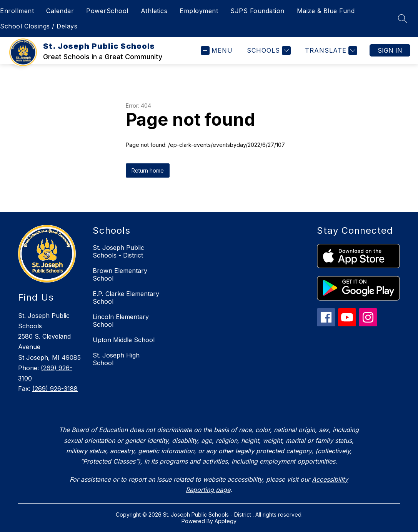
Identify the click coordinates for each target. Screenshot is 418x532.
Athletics (154, 11)
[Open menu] (217, 51)
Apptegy (226, 521)
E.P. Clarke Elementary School (126, 298)
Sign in (390, 50)
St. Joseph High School (116, 359)
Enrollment (17, 11)
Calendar (60, 11)
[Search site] (403, 18)
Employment (199, 11)
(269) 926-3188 (55, 389)
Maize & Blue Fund (326, 11)
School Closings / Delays (39, 26)
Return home (148, 170)
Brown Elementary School (120, 274)
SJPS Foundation (257, 11)
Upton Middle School (124, 340)
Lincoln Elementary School (121, 321)
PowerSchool (107, 11)
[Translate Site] (330, 51)
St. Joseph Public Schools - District (118, 251)
